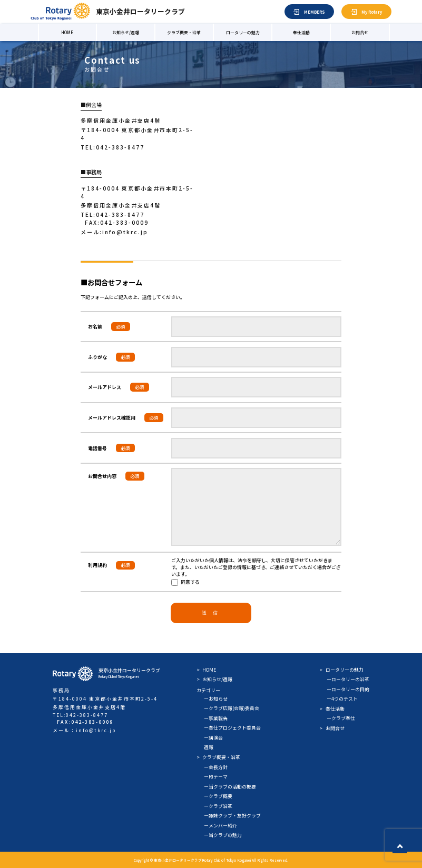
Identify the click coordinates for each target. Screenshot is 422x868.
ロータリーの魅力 (243, 32)
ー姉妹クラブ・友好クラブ (232, 816)
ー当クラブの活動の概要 (230, 787)
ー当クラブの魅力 (223, 835)
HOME (67, 32)
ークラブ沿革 (218, 806)
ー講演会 (213, 738)
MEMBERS (315, 12)
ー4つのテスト (342, 699)
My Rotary (372, 12)
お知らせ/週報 (126, 32)
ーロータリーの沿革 (348, 679)
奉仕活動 (301, 32)
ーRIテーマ (216, 777)
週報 (209, 747)
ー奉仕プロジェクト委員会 (232, 728)
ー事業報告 (216, 718)
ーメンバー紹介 (220, 826)
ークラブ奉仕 (341, 718)
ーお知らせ (216, 699)
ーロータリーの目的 (348, 689)
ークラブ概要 (218, 796)
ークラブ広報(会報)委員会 (232, 708)
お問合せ (360, 32)
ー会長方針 (216, 767)
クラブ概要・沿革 (184, 32)
